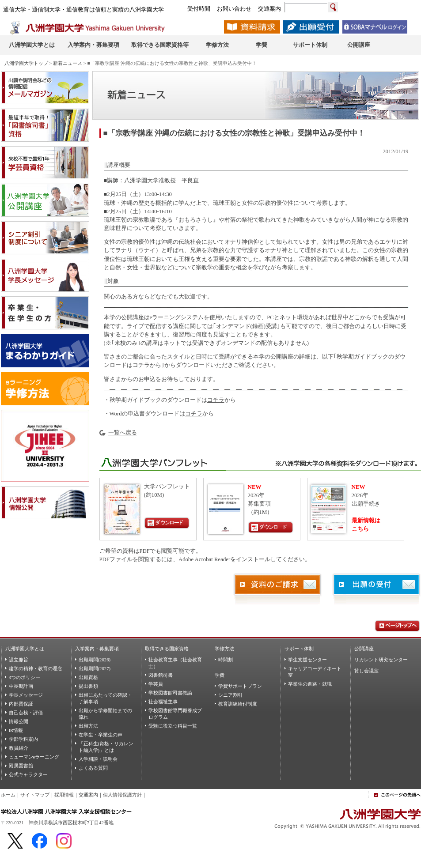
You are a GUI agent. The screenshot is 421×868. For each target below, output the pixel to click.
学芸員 (156, 684)
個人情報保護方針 (122, 795)
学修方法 (224, 649)
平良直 (190, 181)
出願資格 (88, 677)
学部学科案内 (23, 739)
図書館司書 (161, 675)
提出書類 (88, 686)
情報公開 (19, 721)
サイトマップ (35, 795)
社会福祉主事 (163, 702)
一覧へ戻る (123, 433)
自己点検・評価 (26, 713)
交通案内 (88, 795)
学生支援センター (307, 660)
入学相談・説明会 (98, 759)
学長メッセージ (26, 695)
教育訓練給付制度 (238, 704)
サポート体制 (299, 649)
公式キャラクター (28, 774)
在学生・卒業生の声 (101, 735)
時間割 (226, 660)
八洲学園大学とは (25, 649)
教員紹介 (19, 748)
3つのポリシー (25, 677)
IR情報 (16, 730)
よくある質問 (93, 768)
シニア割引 (230, 695)
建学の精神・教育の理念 (36, 668)
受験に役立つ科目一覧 (173, 726)
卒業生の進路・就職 (310, 684)
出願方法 (88, 726)
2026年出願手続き (366, 495)
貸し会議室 (366, 671)
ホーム (8, 795)
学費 (220, 675)
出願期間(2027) (95, 668)
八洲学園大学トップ (26, 63)
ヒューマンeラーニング (34, 757)
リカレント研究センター (381, 660)
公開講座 (364, 649)
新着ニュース (68, 63)
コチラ (216, 400)
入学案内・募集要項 (97, 649)
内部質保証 (21, 704)
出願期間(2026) (95, 660)
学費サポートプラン (240, 686)
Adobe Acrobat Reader (204, 559)
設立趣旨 (19, 660)
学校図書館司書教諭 (170, 693)
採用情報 (64, 795)
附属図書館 (21, 766)
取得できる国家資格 (167, 649)
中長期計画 (21, 686)
